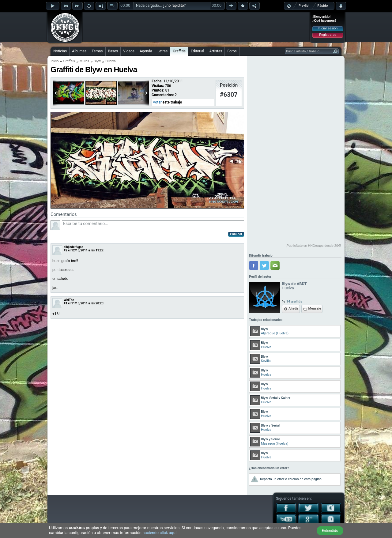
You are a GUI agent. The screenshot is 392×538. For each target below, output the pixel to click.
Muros (84, 61)
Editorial (197, 51)
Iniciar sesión (328, 28)
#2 (66, 250)
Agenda (146, 51)
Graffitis (179, 51)
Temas (97, 51)
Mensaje (315, 309)
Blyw (97, 61)
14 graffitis (294, 301)
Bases (113, 51)
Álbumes (79, 51)
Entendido (330, 531)
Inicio (55, 61)
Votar (157, 102)
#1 (66, 303)
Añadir (293, 309)
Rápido (322, 6)
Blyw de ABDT (294, 284)
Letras (162, 51)
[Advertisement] (196, 27)
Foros (232, 51)
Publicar (236, 234)
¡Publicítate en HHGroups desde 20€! (313, 246)
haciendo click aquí (159, 533)
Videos (129, 51)
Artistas (216, 51)
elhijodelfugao (73, 247)
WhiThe (69, 300)
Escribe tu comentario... (153, 225)
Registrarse (328, 35)
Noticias (60, 51)
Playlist (304, 6)
